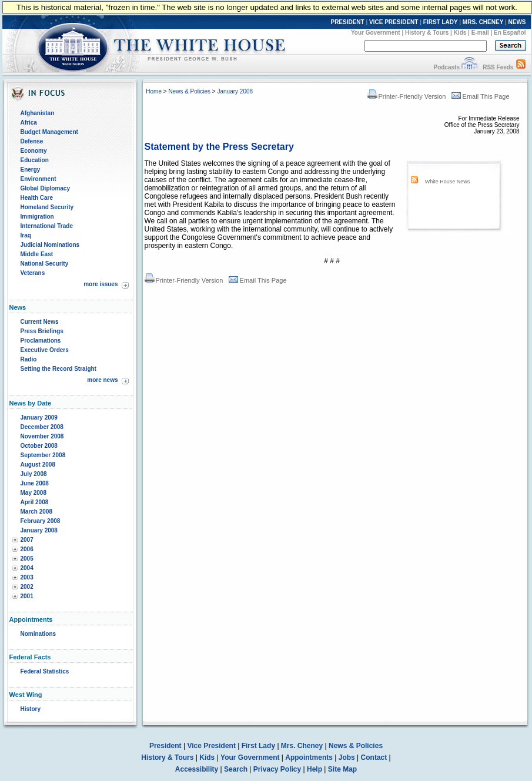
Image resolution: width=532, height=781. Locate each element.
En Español (510, 33)
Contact (374, 757)
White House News (448, 182)
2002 (27, 587)
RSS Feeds (498, 67)
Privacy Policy (277, 769)
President (165, 746)
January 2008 (39, 530)
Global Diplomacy (45, 188)
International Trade (47, 226)
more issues (101, 284)
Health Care (37, 198)
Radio (29, 359)
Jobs (347, 757)
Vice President (211, 746)
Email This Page (481, 96)
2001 (27, 596)
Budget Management (49, 132)
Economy (34, 151)
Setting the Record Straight (58, 369)
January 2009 (39, 418)
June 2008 (35, 483)
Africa (29, 123)
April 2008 (35, 502)
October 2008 (39, 446)
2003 (27, 577)
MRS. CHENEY (483, 22)
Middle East (37, 254)
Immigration (37, 217)
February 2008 (41, 521)
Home (154, 91)
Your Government (376, 33)
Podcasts (446, 67)
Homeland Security (47, 207)
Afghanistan (38, 113)
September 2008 (43, 455)
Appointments (309, 757)
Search (236, 769)
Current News (40, 322)
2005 (27, 559)
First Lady (258, 746)
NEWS (517, 22)
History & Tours (427, 33)
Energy (31, 170)
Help (314, 769)
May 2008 (34, 493)
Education (35, 160)
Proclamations (41, 341)
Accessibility (197, 769)
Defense (32, 141)
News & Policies (189, 91)
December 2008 (42, 427)
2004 (27, 568)
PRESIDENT (347, 22)
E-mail (480, 33)
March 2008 (36, 512)
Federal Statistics (45, 671)
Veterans (33, 273)
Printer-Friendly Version (407, 96)
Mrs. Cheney (302, 746)
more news (102, 380)
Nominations (39, 634)
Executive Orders (45, 350)
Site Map (342, 769)
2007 (27, 540)
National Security (45, 264)
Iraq (26, 235)
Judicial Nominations (50, 245)
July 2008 (34, 474)
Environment (39, 179)
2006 (27, 549)
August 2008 (38, 465)
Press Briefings (42, 331)
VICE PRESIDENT (394, 22)
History (31, 709)
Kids (460, 33)
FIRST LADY (441, 22)
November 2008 (42, 436)
